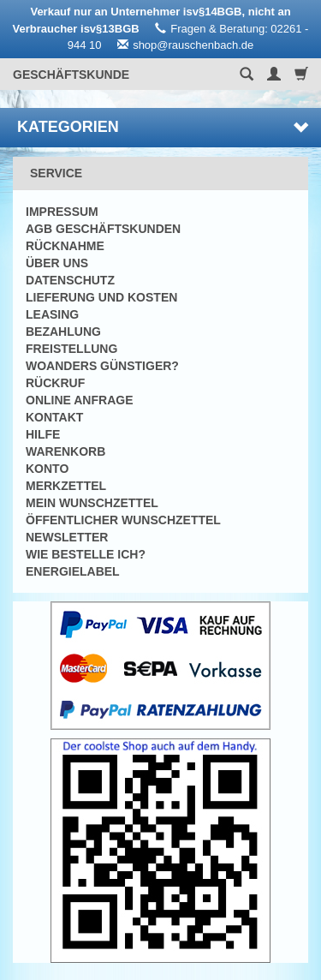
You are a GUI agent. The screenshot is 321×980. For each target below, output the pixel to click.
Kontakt (54, 417)
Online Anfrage (79, 400)
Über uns (57, 263)
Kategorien (163, 127)
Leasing (52, 314)
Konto (47, 469)
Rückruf (55, 383)
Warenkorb (65, 451)
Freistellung (71, 349)
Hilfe (43, 434)
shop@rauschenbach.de (193, 45)
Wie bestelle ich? (86, 554)
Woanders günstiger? (102, 366)
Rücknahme (65, 246)
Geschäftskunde (71, 75)
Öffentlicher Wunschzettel (123, 520)
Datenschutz (70, 280)
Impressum (62, 212)
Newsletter (67, 537)
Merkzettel (66, 486)
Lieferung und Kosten (101, 297)
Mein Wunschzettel (92, 503)
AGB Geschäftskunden (103, 229)
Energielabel (73, 571)
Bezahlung (63, 332)
